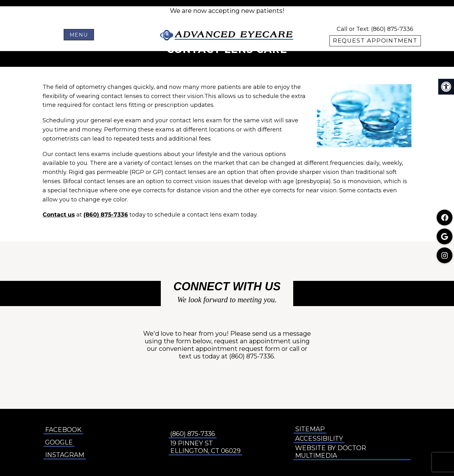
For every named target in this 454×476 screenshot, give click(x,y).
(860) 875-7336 (106, 215)
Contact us (59, 215)
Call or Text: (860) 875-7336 (375, 29)
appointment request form (238, 349)
